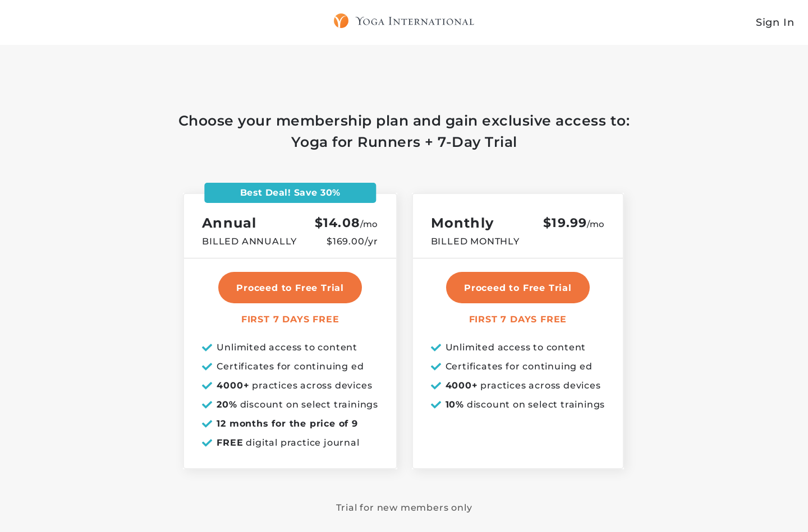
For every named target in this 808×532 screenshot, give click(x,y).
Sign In (775, 22)
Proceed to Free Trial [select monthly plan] (518, 288)
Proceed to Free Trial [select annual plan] (290, 288)
